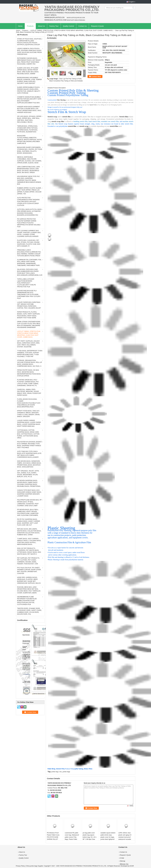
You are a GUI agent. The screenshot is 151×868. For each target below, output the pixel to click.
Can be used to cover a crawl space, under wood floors (66, 552)
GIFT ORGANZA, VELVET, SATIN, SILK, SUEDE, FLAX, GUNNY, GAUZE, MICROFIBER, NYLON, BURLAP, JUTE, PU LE (28, 474)
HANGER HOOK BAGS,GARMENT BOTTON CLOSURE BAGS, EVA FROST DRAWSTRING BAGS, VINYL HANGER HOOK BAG (29, 110)
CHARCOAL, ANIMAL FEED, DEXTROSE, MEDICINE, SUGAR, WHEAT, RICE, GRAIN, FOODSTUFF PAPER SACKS (29, 392)
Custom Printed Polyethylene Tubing (68, 95)
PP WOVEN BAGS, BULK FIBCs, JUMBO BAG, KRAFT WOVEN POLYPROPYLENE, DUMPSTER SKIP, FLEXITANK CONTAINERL (28, 512)
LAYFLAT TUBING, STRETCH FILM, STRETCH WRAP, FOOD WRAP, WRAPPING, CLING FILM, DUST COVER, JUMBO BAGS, (72, 31)
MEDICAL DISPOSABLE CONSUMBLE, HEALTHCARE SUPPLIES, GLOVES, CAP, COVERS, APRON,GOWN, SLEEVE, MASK (29, 160)
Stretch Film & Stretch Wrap (67, 112)
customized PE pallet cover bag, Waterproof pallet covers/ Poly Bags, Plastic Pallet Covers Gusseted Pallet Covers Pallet (72, 838)
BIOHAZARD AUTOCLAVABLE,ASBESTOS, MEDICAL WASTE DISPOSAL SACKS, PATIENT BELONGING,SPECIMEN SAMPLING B (30, 140)
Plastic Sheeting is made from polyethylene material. (66, 560)
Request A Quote (97, 26)
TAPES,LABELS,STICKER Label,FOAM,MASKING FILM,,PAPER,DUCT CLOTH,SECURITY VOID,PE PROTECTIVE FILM (26, 283)
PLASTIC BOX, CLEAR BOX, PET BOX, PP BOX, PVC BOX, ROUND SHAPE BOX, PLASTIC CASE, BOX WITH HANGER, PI (29, 243)
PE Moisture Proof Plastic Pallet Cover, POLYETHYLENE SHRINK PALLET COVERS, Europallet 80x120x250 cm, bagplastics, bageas (54, 839)
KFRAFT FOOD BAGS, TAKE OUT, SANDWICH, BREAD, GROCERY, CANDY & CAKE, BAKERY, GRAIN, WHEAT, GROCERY (29, 414)
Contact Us (83, 26)
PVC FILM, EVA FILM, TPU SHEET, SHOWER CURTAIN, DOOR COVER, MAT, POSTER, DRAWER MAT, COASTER (29, 571)
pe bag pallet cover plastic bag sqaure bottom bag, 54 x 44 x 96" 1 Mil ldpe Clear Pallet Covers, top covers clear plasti (89, 838)
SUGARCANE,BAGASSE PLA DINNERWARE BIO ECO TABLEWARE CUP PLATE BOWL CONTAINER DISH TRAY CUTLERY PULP (29, 295)
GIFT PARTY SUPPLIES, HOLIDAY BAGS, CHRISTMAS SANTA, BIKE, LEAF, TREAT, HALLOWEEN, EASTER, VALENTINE (29, 344)
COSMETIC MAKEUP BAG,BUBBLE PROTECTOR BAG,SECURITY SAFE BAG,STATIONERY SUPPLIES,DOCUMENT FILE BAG (29, 100)
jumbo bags (66, 772)
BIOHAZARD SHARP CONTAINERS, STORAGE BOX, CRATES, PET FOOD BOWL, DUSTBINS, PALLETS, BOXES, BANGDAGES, (30, 150)
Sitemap (123, 861)
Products (30, 26)
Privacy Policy (20, 866)
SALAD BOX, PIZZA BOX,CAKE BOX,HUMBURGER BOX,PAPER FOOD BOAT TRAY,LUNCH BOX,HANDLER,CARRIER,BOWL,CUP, (30, 272)
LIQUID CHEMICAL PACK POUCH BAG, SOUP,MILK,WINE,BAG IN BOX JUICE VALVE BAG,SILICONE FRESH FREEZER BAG (30, 51)
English (131, 2)
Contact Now (96, 77)
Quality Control (68, 26)
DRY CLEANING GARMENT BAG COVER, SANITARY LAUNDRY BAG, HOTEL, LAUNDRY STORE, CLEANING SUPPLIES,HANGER (29, 234)
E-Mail (122, 858)
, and (121, 121)
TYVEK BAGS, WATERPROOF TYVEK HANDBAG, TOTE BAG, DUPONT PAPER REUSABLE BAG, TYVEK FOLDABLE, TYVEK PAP (30, 354)
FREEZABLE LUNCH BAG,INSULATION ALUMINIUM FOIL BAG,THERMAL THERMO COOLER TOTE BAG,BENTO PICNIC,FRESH (29, 253)
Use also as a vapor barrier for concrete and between (66, 548)
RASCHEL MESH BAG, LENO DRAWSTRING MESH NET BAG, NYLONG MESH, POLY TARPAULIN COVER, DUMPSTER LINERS (29, 590)
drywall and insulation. (56, 550)
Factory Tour (54, 26)
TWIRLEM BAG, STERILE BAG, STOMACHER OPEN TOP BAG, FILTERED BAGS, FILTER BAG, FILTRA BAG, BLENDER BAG (28, 129)
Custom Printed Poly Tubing (67, 93)
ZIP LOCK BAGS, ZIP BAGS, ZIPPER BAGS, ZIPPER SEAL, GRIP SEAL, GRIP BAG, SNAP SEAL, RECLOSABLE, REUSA (29, 119)
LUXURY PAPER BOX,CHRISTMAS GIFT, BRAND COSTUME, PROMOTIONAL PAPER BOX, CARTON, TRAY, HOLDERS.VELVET (29, 305)
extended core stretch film (110, 121)
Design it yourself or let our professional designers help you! (65, 107)
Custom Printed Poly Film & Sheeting (73, 90)
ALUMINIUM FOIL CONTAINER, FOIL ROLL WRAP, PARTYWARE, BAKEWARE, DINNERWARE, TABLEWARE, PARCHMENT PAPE (29, 263)
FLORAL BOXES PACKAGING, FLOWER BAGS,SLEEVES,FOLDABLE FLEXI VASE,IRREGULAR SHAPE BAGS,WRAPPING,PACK (29, 403)
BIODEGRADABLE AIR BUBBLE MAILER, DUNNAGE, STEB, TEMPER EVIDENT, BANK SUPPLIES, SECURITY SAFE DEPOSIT (29, 81)
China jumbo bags (32, 866)
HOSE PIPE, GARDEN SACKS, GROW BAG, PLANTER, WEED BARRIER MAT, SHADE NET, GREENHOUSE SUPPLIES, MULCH (29, 580)
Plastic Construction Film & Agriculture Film (69, 542)
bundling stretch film (81, 121)
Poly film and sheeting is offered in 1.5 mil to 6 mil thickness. (69, 557)
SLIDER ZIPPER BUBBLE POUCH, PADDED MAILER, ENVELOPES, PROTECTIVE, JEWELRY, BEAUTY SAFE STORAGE (29, 90)
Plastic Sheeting (61, 528)
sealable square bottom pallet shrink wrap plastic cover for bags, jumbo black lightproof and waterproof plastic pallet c (108, 838)
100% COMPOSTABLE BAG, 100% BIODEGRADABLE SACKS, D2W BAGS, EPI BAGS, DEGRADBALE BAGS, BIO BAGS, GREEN (29, 170)
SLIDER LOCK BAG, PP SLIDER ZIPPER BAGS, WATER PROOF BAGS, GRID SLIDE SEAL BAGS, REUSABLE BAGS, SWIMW (28, 71)
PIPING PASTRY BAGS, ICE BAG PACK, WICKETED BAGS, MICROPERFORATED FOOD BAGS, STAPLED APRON (29, 373)
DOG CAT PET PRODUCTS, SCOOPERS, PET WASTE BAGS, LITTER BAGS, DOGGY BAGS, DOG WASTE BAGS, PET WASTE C (29, 551)
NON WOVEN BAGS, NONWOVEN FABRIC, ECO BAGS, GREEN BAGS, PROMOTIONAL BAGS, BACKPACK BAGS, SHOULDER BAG (29, 464)
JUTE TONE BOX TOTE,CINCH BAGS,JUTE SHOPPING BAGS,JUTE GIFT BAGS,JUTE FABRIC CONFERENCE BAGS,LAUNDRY (29, 454)
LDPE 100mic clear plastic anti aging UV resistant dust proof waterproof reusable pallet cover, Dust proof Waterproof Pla (126, 838)
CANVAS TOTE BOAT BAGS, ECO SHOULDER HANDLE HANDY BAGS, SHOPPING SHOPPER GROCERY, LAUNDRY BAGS (29, 493)
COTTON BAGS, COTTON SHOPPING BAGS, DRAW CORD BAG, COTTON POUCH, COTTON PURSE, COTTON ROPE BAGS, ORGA (28, 434)
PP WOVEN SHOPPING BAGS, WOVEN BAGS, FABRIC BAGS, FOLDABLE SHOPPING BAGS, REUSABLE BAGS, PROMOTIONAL (29, 483)
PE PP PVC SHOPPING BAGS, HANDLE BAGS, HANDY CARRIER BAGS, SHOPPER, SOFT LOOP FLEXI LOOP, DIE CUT (29, 522)
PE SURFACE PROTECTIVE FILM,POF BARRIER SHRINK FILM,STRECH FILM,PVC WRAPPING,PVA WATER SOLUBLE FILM (29, 223)
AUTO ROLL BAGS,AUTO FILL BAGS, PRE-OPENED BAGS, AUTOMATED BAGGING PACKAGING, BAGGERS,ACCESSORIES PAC (30, 212)
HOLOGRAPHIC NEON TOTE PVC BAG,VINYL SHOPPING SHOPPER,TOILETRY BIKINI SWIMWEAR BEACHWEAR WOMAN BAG (29, 180)
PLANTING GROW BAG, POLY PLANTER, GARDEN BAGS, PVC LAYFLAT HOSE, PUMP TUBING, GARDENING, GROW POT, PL (28, 383)
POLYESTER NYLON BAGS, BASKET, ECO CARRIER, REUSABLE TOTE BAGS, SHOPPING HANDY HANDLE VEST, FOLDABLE (30, 445)
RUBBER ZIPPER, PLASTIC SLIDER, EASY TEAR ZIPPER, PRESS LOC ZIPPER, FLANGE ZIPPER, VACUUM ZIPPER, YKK (29, 191)
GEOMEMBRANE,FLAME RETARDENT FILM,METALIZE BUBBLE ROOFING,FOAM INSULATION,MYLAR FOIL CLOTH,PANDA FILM (27, 601)
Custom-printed (52, 100)
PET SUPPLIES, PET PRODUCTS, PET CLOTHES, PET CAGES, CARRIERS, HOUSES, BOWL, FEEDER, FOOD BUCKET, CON (28, 561)
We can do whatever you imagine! (57, 110)
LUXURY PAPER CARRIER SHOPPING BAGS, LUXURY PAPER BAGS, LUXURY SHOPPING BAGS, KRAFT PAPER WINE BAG (29, 423)
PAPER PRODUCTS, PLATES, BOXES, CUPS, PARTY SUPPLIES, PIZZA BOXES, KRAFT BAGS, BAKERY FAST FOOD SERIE (29, 315)
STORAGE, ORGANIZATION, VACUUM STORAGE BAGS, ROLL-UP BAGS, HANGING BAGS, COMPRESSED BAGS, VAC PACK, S (30, 363)
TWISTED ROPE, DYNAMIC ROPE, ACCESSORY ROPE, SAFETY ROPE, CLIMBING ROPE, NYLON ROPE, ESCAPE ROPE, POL (29, 611)
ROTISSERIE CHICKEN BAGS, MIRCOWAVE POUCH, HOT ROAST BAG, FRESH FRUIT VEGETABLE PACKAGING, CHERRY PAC (29, 61)
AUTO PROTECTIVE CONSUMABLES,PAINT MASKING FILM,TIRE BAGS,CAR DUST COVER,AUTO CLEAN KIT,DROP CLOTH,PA (28, 202)
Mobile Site (124, 864)
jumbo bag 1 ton (56, 772)
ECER (132, 866)
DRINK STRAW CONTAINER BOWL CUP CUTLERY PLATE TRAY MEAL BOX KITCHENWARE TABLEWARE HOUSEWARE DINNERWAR (29, 325)
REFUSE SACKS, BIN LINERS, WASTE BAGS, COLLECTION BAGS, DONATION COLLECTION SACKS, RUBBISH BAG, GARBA (29, 532)
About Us (41, 26)
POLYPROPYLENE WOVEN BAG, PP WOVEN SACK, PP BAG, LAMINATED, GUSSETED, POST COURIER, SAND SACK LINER (29, 503)
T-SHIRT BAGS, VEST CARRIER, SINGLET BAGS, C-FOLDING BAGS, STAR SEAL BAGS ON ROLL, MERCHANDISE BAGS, (29, 542)
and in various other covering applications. (62, 555)
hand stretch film (94, 121)
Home (20, 26)
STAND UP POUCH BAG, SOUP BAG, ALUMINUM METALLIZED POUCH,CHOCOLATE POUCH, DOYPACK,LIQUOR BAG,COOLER (30, 42)
